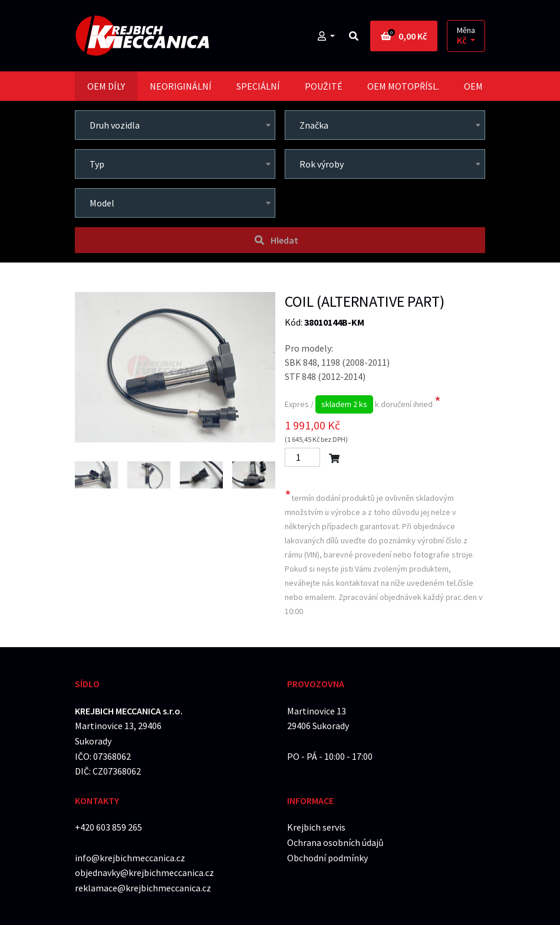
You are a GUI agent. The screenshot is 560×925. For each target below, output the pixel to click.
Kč (462, 40)
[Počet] (302, 457)
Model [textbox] (102, 203)
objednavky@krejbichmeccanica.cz (144, 872)
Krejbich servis (316, 827)
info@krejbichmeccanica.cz (130, 858)
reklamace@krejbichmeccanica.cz (143, 888)
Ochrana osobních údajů (335, 842)
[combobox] (175, 125)
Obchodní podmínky (327, 858)
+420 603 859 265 (108, 827)
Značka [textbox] (314, 125)
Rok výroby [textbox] (322, 164)
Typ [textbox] (97, 164)
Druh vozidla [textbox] (115, 125)
